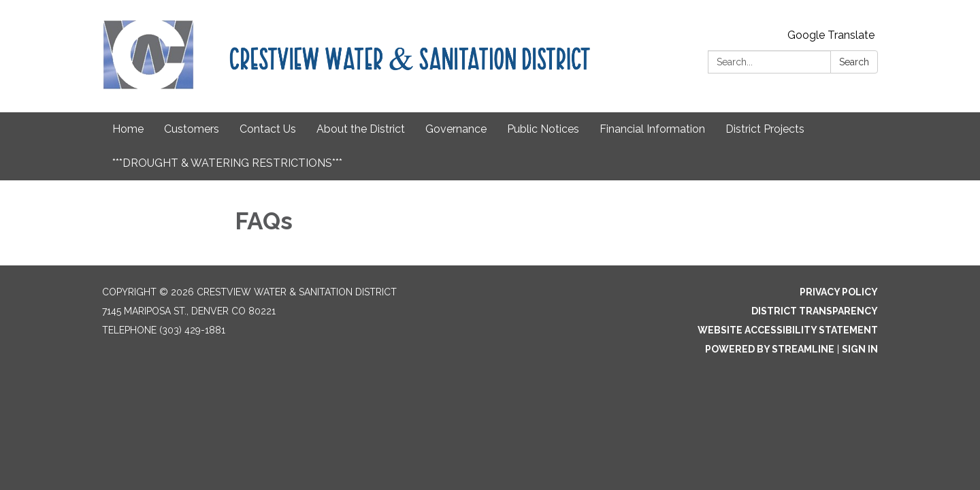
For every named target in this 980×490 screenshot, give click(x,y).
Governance (456, 129)
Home (128, 129)
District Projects (765, 129)
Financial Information (652, 129)
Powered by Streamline (770, 349)
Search (854, 62)
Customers (192, 129)
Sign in (860, 349)
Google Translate (831, 35)
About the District (361, 129)
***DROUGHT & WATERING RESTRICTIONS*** (227, 163)
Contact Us (268, 129)
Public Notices (543, 129)
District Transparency (815, 311)
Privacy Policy (839, 292)
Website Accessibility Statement (788, 330)
